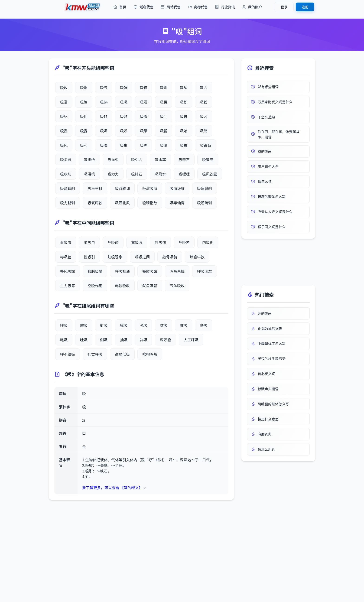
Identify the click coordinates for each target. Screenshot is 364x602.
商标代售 (198, 7)
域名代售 (143, 7)
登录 (284, 7)
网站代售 (171, 7)
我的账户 (252, 7)
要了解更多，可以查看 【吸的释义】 (112, 488)
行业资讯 (225, 7)
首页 (120, 7)
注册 (305, 7)
